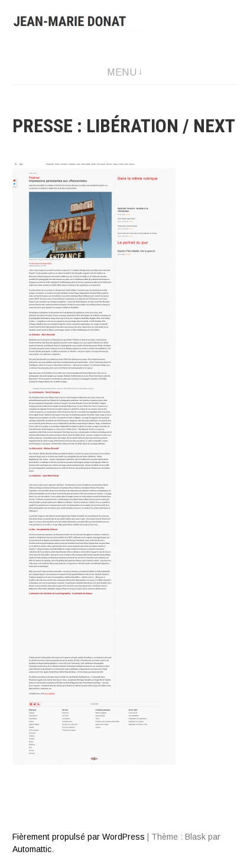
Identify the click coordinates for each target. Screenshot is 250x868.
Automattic (32, 849)
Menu (122, 72)
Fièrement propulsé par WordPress (79, 837)
